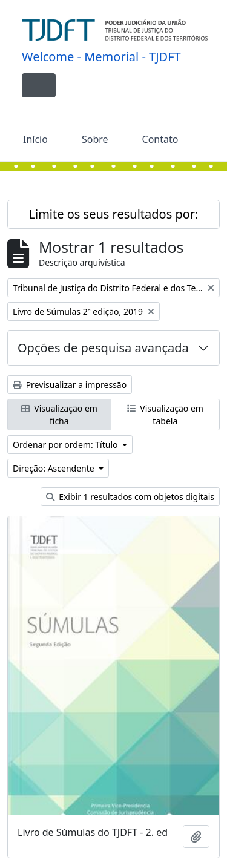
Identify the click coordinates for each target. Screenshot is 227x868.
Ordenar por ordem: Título (66, 445)
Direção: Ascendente (54, 468)
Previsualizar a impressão (70, 385)
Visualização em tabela (165, 415)
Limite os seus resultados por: (114, 214)
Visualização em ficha (59, 415)
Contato (160, 139)
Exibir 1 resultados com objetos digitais (130, 497)
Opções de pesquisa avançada (103, 348)
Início (35, 139)
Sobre (95, 139)
